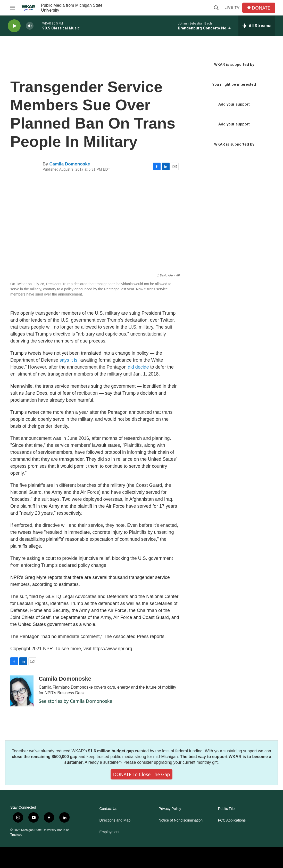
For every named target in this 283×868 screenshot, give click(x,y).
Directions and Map (115, 820)
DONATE (261, 8)
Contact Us (108, 809)
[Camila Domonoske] (22, 691)
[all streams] (257, 26)
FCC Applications (232, 820)
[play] (14, 26)
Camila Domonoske (70, 164)
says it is (68, 360)
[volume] (30, 26)
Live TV (232, 7)
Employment (109, 832)
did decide (138, 367)
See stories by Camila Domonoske (76, 701)
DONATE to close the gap (142, 774)
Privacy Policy (170, 809)
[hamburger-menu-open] (13, 8)
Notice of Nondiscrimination (181, 820)
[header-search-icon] (216, 8)
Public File (226, 809)
